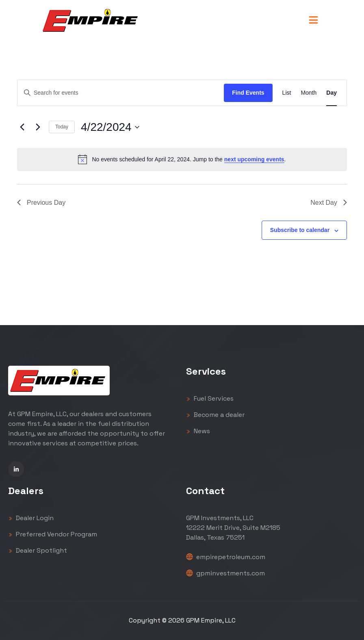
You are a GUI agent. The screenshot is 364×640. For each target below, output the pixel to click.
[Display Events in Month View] (309, 93)
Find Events (248, 93)
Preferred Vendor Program (53, 534)
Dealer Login (31, 518)
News (198, 431)
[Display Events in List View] (287, 93)
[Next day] (38, 127)
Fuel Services (210, 398)
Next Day (329, 203)
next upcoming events (254, 159)
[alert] (182, 159)
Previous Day (41, 203)
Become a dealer (215, 415)
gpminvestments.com (225, 573)
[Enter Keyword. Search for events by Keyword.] (121, 93)
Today (62, 127)
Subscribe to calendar (300, 230)
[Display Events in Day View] (331, 93)
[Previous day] (22, 127)
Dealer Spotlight (38, 550)
